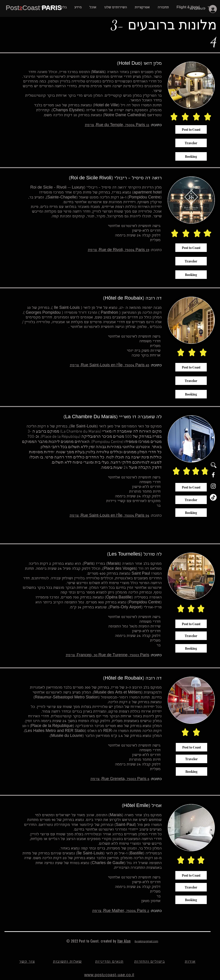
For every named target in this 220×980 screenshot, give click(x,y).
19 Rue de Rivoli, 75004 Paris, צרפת (119, 250)
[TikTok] (213, 497)
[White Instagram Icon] (213, 486)
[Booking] (191, 156)
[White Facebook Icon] (213, 475)
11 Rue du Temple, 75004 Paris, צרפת (117, 125)
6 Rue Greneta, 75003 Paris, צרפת (120, 779)
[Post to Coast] (191, 129)
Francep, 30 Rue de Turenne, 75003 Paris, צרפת (108, 655)
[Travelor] (191, 143)
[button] (115, 8)
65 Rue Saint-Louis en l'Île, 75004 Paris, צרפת (110, 366)
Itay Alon (124, 941)
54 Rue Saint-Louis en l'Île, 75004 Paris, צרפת (109, 516)
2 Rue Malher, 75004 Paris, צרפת (121, 911)
